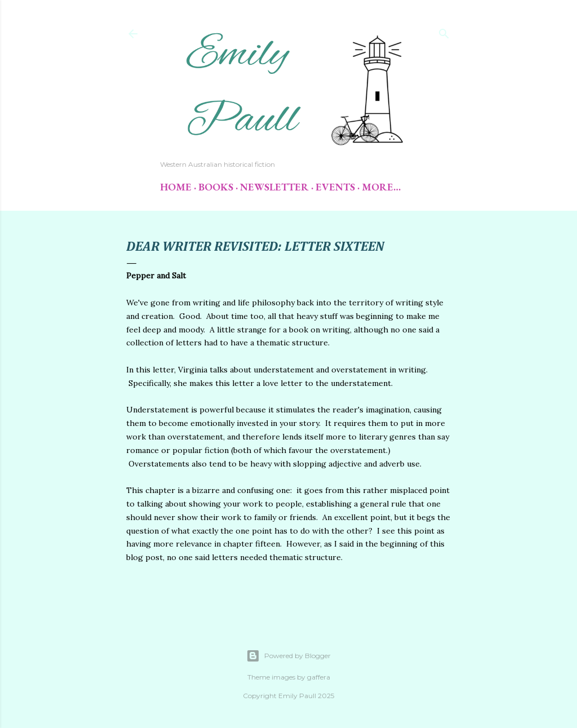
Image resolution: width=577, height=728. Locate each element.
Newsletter (274, 187)
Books (216, 187)
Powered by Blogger (288, 656)
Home (176, 187)
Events (335, 187)
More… (381, 187)
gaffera (319, 677)
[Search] (444, 31)
